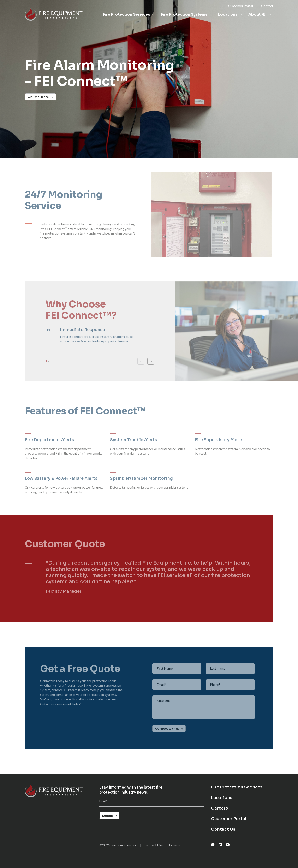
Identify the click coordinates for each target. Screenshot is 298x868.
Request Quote (40, 97)
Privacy (174, 845)
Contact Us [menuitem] (223, 829)
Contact (267, 6)
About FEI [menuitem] (260, 14)
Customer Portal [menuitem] (229, 819)
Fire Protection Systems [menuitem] (187, 14)
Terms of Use (153, 845)
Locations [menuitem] (230, 14)
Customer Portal (241, 6)
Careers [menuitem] (219, 808)
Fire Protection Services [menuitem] (129, 14)
